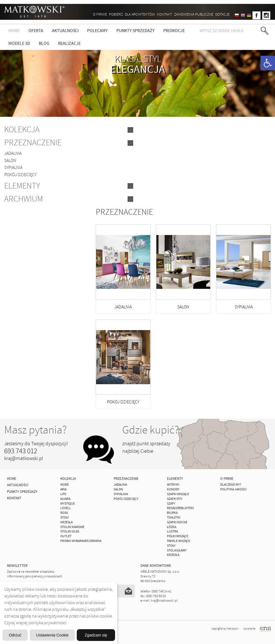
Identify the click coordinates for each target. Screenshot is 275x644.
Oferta (36, 31)
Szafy (171, 504)
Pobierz (116, 14)
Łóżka (172, 527)
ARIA (63, 489)
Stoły (65, 518)
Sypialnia (13, 168)
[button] (268, 63)
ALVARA (65, 499)
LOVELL (66, 508)
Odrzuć (24, 621)
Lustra (172, 532)
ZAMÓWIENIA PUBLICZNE (194, 14)
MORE (64, 485)
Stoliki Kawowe (72, 527)
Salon (10, 161)
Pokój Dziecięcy (20, 175)
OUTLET (66, 536)
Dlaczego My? (231, 485)
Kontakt (164, 14)
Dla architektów (140, 14)
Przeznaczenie (33, 143)
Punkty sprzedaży (136, 31)
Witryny (173, 485)
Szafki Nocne (177, 522)
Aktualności (65, 31)
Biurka (172, 513)
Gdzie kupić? (151, 430)
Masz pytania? (35, 430)
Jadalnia (13, 153)
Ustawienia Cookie (82, 621)
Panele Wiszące (179, 541)
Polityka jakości (233, 489)
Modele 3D (19, 43)
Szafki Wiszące (178, 494)
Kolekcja (22, 129)
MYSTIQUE (68, 504)
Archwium (24, 199)
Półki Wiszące (178, 536)
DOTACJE (222, 14)
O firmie (100, 14)
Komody (173, 489)
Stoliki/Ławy (177, 550)
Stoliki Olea (70, 532)
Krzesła (66, 522)
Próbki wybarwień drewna (81, 541)
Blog (44, 43)
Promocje (174, 31)
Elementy (22, 186)
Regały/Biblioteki (180, 508)
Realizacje (69, 43)
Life (63, 494)
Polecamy (97, 31)
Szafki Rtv (175, 499)
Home (14, 31)
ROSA (64, 513)
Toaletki (174, 518)
